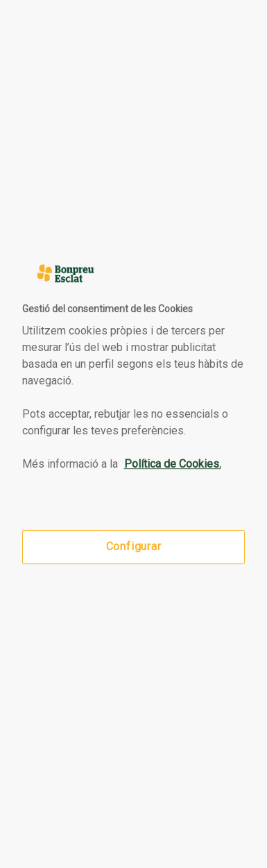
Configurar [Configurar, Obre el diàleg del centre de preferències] (134, 547)
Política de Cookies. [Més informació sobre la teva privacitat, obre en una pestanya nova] (173, 464)
